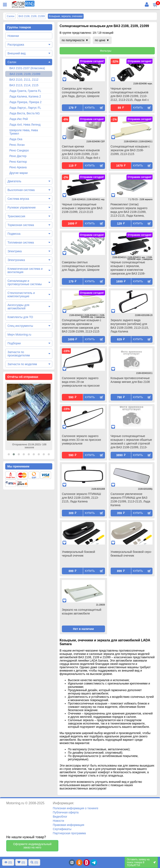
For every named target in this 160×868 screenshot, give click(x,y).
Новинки (13, 36)
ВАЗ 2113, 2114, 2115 (24, 85)
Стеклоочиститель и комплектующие (21, 295)
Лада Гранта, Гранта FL (25, 91)
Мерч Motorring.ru (19, 335)
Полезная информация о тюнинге (75, 808)
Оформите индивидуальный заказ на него (32, 846)
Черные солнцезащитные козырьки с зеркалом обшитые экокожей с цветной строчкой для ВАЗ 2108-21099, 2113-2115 (131, 442)
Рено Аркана (18, 167)
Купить (90, 108)
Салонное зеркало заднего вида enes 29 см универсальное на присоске (81, 382)
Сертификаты (62, 829)
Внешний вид (17, 53)
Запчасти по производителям (19, 354)
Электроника (16, 260)
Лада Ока (16, 139)
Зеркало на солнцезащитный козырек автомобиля (82, 612)
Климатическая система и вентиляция (25, 270)
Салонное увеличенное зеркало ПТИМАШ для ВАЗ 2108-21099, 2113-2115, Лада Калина (130, 500)
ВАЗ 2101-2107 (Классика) (27, 68)
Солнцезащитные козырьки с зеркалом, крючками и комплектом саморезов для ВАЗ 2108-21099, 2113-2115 (82, 326)
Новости (58, 821)
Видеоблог (60, 817)
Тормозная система (21, 225)
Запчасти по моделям (22, 364)
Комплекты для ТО (20, 317)
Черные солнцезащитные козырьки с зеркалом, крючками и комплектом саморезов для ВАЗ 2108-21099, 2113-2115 (128, 268)
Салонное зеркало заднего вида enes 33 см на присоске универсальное (81, 440)
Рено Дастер (18, 156)
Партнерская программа (69, 833)
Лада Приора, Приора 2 (25, 102)
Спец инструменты (20, 326)
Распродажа (16, 45)
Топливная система (21, 242)
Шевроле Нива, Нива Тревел (24, 132)
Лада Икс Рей (19, 119)
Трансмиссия (16, 216)
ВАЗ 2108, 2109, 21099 (25, 74)
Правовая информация (68, 825)
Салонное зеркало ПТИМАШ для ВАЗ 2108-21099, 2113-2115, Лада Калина (81, 498)
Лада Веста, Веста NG (25, 113)
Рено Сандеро (19, 150)
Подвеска (14, 234)
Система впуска (18, 199)
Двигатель (14, 181)
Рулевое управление (22, 207)
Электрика (15, 251)
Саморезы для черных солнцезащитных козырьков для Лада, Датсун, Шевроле (81, 92)
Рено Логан (17, 145)
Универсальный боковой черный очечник (78, 554)
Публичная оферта (66, 812)
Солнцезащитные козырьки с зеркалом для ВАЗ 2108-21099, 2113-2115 (130, 150)
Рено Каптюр (18, 162)
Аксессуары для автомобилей (18, 307)
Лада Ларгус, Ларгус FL (25, 108)
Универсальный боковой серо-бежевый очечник (131, 554)
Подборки (14, 343)
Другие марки (19, 173)
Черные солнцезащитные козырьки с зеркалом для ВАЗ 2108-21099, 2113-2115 (82, 208)
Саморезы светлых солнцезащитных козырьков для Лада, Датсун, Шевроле (81, 266)
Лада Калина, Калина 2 (25, 96)
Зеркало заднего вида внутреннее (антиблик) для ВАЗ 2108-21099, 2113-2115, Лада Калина (130, 326)
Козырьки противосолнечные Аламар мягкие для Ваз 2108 (130, 380)
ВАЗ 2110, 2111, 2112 (24, 80)
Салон (12, 62)
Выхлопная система (21, 190)
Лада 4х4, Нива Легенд (25, 125)
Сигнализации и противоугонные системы (25, 282)
